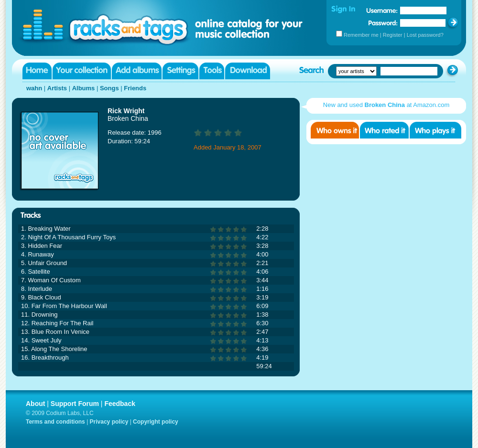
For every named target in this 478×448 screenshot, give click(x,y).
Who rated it (384, 130)
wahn (34, 88)
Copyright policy (156, 422)
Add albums (137, 71)
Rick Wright (126, 111)
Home (37, 71)
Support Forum (75, 404)
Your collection (82, 71)
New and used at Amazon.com (386, 105)
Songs (109, 88)
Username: (382, 11)
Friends (135, 88)
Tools (212, 71)
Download (248, 71)
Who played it (435, 130)
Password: (383, 23)
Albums (84, 88)
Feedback (120, 404)
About (35, 404)
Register (393, 35)
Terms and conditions (55, 422)
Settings (180, 71)
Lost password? (425, 35)
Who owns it (335, 130)
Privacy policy (109, 422)
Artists (57, 88)
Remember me (361, 35)
